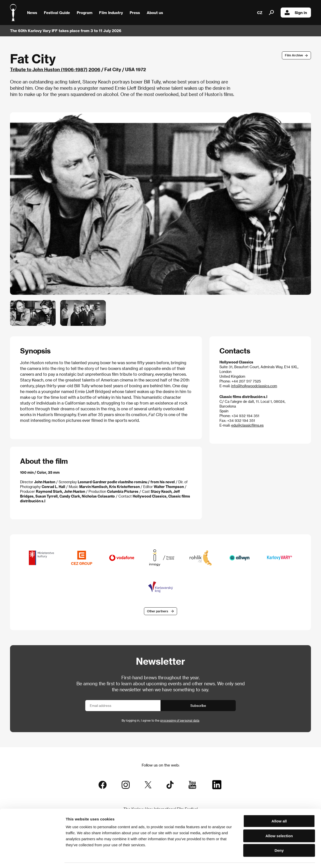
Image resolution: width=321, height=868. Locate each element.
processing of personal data (180, 721)
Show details (262, 858)
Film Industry (111, 13)
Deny (279, 836)
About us (155, 13)
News (32, 13)
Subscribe (198, 706)
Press (135, 13)
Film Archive (294, 55)
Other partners (157, 611)
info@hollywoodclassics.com (254, 386)
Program (85, 13)
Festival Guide (57, 13)
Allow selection (279, 822)
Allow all (279, 807)
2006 (94, 69)
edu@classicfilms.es (247, 425)
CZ (260, 13)
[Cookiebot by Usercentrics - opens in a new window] (32, 858)
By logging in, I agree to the (160, 721)
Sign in (296, 13)
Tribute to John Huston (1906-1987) (49, 69)
